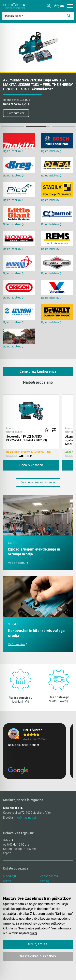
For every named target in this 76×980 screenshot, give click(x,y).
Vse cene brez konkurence (38, 482)
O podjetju (9, 876)
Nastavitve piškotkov (38, 956)
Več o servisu (17, 644)
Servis (7, 881)
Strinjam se (38, 944)
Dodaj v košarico (31, 465)
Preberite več (16, 113)
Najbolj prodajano (38, 383)
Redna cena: (17, 100)
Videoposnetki (49, 876)
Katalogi (45, 881)
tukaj (34, 933)
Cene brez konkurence (38, 372)
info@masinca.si (25, 818)
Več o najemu (17, 563)
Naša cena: (16, 104)
